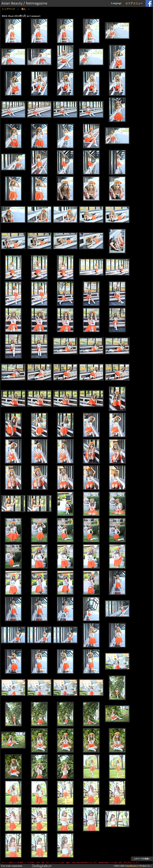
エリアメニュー (134, 3)
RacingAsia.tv (42, 866)
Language (116, 3)
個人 (24, 9)
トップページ (8, 9)
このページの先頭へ (142, 859)
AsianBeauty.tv (132, 866)
